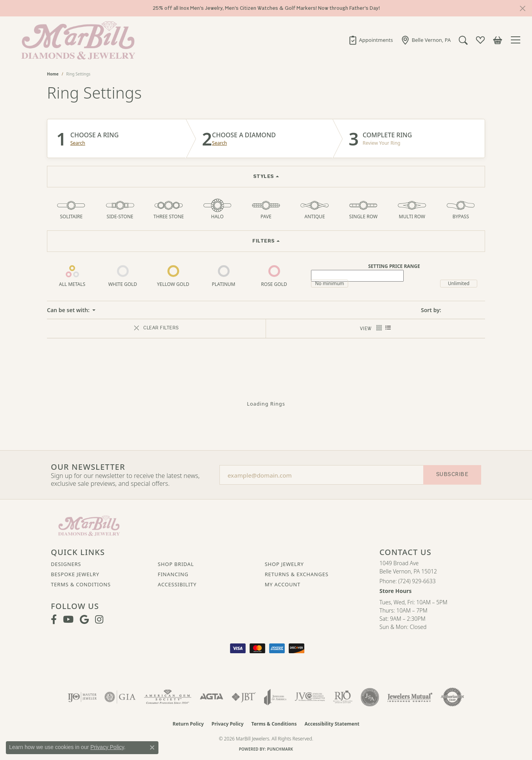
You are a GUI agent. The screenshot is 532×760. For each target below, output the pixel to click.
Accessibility (177, 584)
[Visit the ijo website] (82, 697)
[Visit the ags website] (168, 697)
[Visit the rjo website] (343, 697)
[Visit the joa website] (275, 697)
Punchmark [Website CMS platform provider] (280, 749)
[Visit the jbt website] (244, 697)
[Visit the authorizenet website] (453, 697)
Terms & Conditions (81, 584)
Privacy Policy (228, 724)
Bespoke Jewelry (75, 574)
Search (78, 143)
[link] (370, 40)
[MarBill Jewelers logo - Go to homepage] (76, 40)
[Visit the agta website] (211, 697)
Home (53, 74)
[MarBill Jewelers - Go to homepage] (89, 525)
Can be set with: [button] (69, 310)
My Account (283, 584)
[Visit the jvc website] (310, 697)
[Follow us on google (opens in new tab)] (84, 620)
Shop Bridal (176, 564)
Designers (66, 564)
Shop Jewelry (284, 564)
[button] (462, 40)
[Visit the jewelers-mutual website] (410, 697)
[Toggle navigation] (517, 40)
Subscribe (452, 474)
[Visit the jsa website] (370, 697)
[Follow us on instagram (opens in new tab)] (99, 620)
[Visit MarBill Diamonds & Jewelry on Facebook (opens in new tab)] (54, 620)
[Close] (522, 8)
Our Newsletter (88, 467)
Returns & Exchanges (297, 574)
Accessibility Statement (332, 724)
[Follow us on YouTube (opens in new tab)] (68, 620)
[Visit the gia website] (120, 697)
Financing (173, 574)
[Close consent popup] (152, 747)
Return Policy (188, 724)
